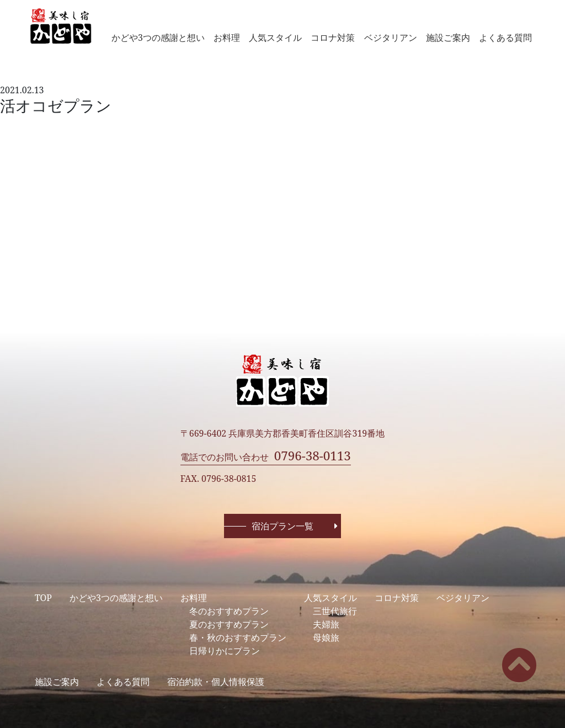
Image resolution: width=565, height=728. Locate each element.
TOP (43, 598)
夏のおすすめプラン (229, 624)
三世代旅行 (335, 611)
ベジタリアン (391, 38)
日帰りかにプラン (225, 651)
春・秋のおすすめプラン (238, 637)
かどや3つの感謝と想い (158, 38)
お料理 (227, 38)
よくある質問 (505, 38)
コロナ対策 (333, 38)
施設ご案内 (448, 38)
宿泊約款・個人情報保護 (216, 682)
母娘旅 (326, 637)
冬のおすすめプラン (229, 611)
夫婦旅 (326, 624)
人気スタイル (275, 38)
